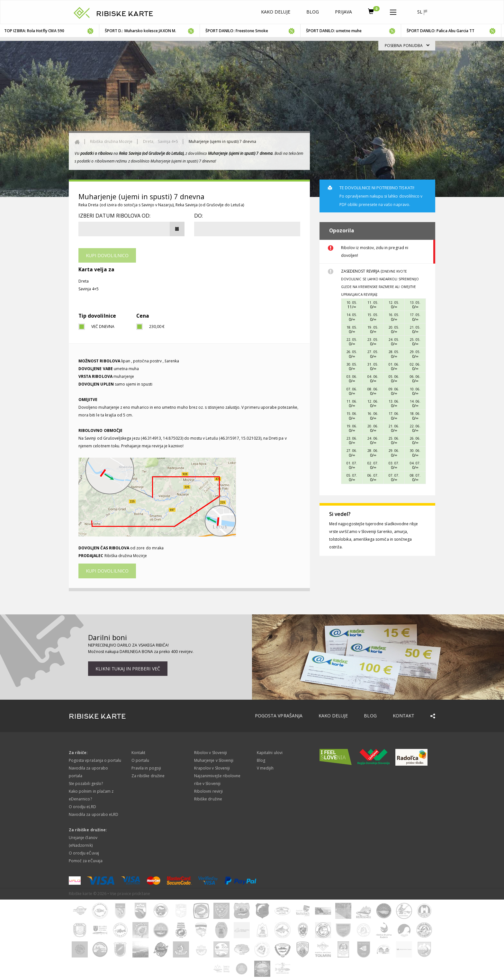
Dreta (84, 281)
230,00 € (157, 327)
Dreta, (149, 141)
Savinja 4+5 (168, 141)
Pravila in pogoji (146, 768)
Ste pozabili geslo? (86, 784)
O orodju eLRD (82, 807)
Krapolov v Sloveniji (212, 768)
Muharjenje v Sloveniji (214, 760)
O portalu (140, 760)
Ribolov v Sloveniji (211, 753)
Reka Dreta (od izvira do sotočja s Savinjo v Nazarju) (126, 205)
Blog (313, 12)
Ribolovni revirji (208, 791)
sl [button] (422, 12)
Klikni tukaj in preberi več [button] (128, 669)
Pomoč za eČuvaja (86, 861)
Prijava (343, 12)
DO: (198, 216)
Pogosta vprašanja (279, 716)
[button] (393, 11)
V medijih (265, 768)
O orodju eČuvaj (84, 853)
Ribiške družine (208, 799)
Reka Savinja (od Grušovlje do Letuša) (210, 205)
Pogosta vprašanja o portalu (95, 760)
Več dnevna (103, 327)
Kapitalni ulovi (270, 753)
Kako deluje (276, 12)
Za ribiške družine (148, 776)
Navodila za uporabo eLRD (94, 814)
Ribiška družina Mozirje (111, 141)
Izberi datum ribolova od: (114, 216)
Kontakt (404, 716)
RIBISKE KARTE (125, 14)
